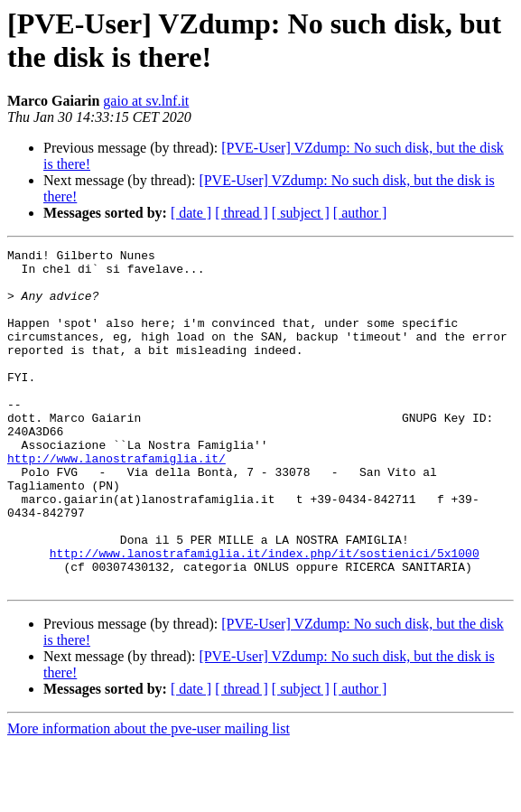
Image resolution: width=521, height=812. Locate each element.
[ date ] (191, 213)
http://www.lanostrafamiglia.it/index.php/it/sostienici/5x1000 (265, 615)
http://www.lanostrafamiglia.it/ (116, 501)
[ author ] (360, 213)
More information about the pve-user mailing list (149, 796)
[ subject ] (301, 213)
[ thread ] (242, 213)
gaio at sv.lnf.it (146, 101)
